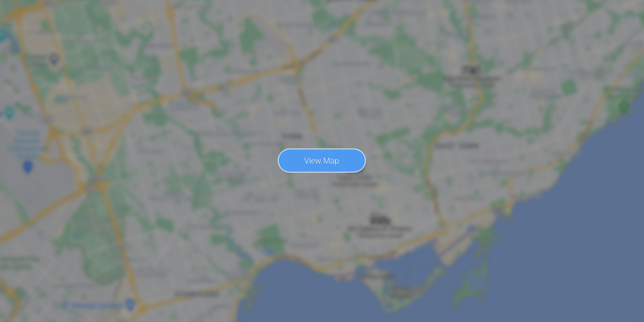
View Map (322, 161)
